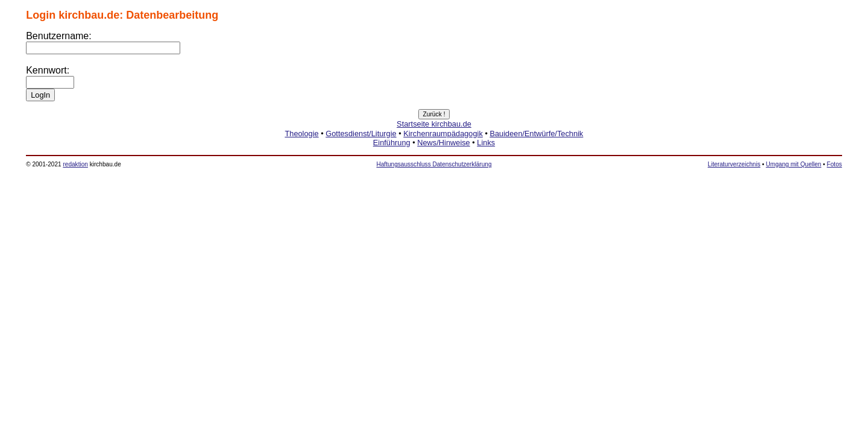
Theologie (301, 134)
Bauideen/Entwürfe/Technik (536, 134)
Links (486, 143)
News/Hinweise (443, 143)
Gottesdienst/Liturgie (361, 134)
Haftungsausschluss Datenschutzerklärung (434, 164)
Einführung (392, 143)
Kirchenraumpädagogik (443, 134)
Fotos (835, 164)
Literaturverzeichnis (734, 164)
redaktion (75, 164)
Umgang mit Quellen (794, 164)
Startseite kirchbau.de (434, 124)
